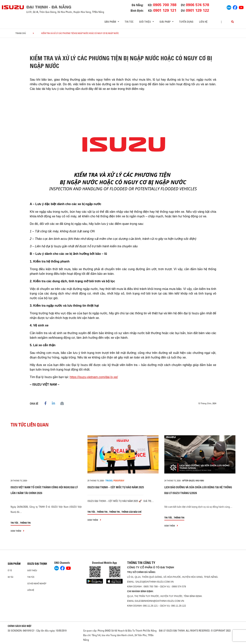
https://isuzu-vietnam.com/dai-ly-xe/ (94, 377)
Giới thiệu (32, 570)
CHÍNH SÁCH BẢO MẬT (20, 626)
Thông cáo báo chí (131, 512)
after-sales (188, 481)
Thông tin (25, 523)
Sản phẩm (14, 564)
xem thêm (17, 531)
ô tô (10, 570)
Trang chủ (21, 33)
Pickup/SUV (119, 481)
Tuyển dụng (186, 22)
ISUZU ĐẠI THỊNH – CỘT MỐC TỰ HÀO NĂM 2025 (116, 487)
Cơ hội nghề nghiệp (37, 584)
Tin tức (129, 22)
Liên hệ (203, 22)
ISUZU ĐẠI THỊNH (37, 564)
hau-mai (200, 481)
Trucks (109, 481)
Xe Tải (10, 577)
